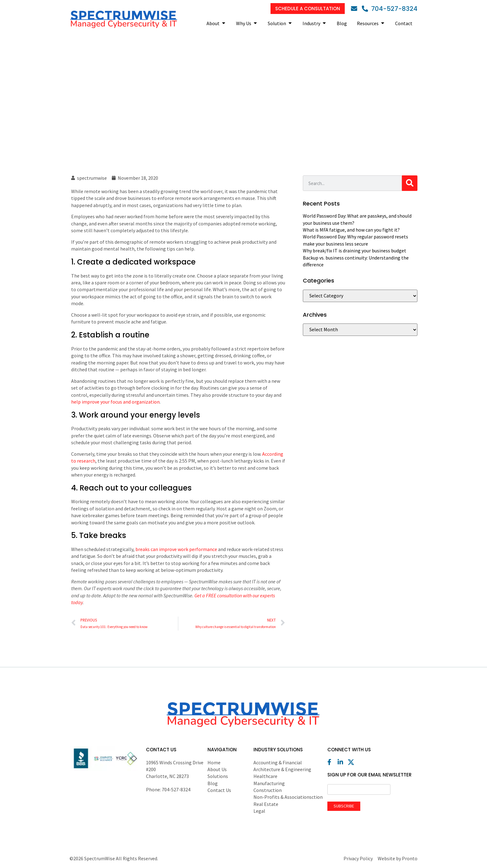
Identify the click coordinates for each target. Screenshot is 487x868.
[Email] (356, 9)
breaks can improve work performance (176, 549)
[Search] (410, 183)
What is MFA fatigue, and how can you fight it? (351, 230)
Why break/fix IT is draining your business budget (355, 251)
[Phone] (390, 9)
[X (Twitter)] (353, 762)
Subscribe (344, 806)
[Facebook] (332, 762)
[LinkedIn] (342, 762)
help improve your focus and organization (115, 402)
